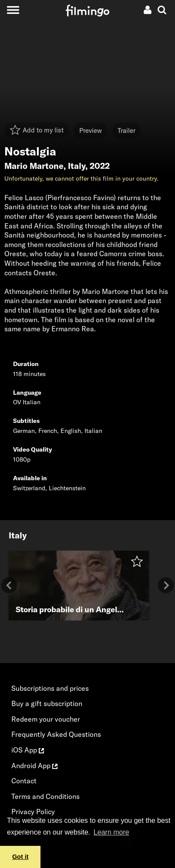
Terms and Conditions (45, 796)
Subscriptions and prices (50, 688)
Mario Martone (34, 166)
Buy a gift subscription (47, 703)
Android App (34, 766)
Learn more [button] (111, 832)
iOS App (28, 750)
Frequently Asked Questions (56, 734)
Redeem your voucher (46, 719)
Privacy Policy (33, 812)
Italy (77, 166)
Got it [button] (20, 857)
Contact (24, 781)
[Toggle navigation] (13, 10)
